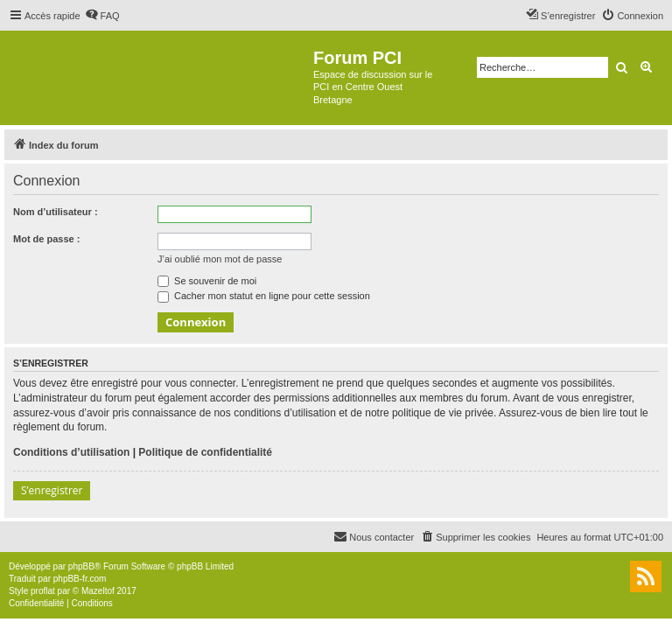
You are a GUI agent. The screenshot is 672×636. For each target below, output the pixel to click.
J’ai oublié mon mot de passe (220, 259)
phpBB (81, 566)
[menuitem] (102, 16)
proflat (43, 591)
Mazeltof (98, 591)
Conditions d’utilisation (71, 452)
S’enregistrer (52, 490)
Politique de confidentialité (205, 452)
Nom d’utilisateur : (56, 212)
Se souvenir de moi (207, 281)
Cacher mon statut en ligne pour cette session (264, 296)
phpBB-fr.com (80, 579)
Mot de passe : (46, 239)
